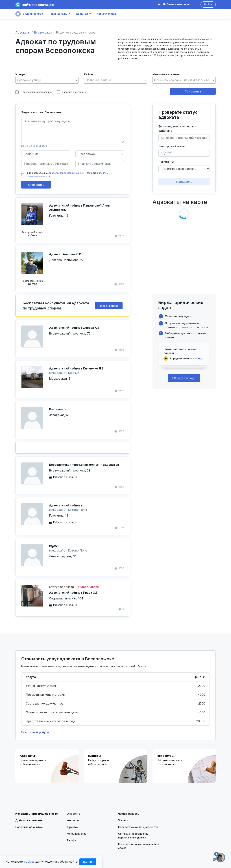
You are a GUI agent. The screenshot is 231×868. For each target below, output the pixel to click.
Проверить (184, 182)
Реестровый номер (172, 146)
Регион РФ (166, 162)
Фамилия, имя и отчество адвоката (177, 129)
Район (88, 74)
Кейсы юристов (77, 834)
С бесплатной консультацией (34, 92)
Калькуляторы (106, 14)
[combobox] (47, 80)
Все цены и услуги (35, 732)
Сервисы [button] (82, 14)
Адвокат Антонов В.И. (66, 254)
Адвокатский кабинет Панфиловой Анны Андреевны (80, 208)
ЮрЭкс (54, 546)
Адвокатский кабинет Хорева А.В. (75, 328)
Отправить (36, 185)
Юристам (73, 827)
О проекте (73, 814)
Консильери (58, 409)
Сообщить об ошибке (29, 827)
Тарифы (72, 840)
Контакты (73, 820)
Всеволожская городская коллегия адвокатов (84, 465)
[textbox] (47, 80)
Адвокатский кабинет (66, 505)
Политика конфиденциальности (138, 827)
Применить (193, 91)
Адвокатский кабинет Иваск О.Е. (74, 593)
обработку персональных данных (66, 173)
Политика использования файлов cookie (139, 846)
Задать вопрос (29, 14)
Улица (20, 74)
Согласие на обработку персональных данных (133, 836)
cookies (29, 862)
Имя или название (166, 74)
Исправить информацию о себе (37, 814)
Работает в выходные (71, 92)
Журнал (123, 820)
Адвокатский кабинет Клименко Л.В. (77, 368)
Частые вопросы (129, 814)
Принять (88, 862)
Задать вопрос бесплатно (41, 112)
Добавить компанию (174, 4)
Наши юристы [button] (58, 14)
